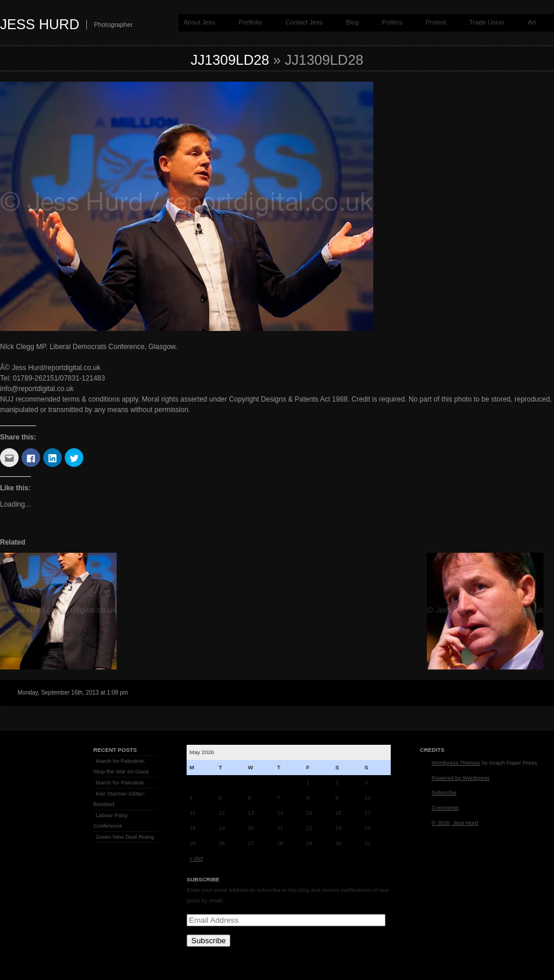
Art (532, 22)
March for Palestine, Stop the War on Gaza (121, 766)
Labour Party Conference (111, 820)
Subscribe (208, 941)
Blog (352, 22)
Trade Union (487, 22)
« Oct (196, 858)
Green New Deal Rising (125, 837)
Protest (436, 22)
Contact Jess (304, 22)
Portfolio (250, 22)
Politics (392, 22)
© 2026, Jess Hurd (455, 823)
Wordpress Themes (456, 763)
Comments (445, 808)
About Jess (199, 22)
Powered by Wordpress (461, 778)
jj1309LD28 (230, 60)
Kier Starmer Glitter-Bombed (119, 799)
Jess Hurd (40, 24)
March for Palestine (120, 782)
